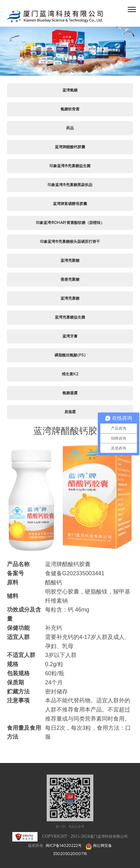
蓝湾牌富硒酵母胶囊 (70, 204)
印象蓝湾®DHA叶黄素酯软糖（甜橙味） (70, 223)
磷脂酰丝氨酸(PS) (70, 355)
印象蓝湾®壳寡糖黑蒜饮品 (70, 185)
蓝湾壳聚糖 (70, 260)
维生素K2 (70, 374)
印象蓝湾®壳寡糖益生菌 (70, 166)
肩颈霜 (70, 412)
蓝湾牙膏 (70, 336)
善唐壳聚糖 (70, 279)
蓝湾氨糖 (70, 90)
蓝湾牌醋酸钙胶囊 (70, 147)
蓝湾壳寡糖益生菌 (70, 317)
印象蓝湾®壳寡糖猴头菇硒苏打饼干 (70, 241)
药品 (70, 128)
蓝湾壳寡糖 (70, 298)
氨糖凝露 (70, 393)
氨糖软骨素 (70, 109)
